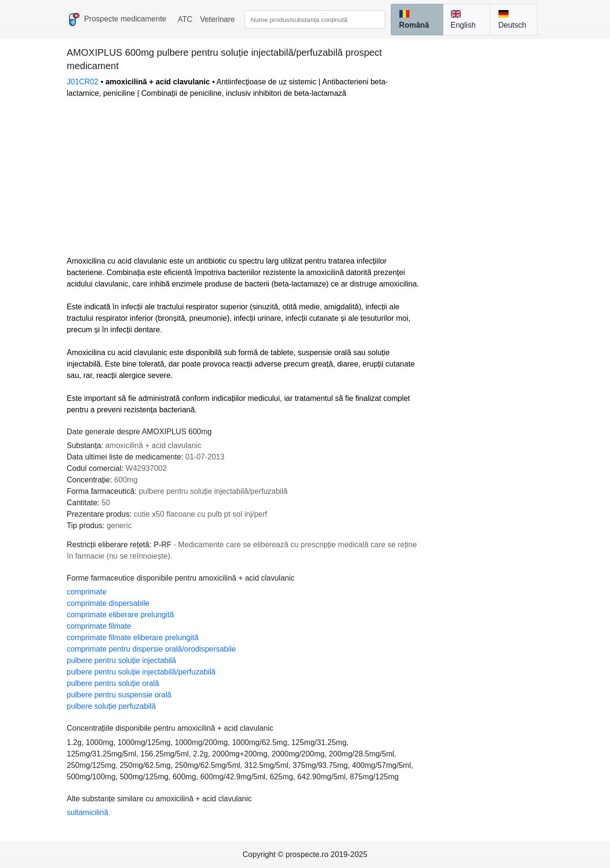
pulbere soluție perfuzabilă (111, 706)
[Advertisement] (244, 177)
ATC (185, 19)
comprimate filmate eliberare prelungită (133, 638)
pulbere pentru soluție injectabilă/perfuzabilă (141, 672)
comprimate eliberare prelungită (120, 615)
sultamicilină (87, 812)
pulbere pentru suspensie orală (119, 695)
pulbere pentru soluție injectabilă (121, 660)
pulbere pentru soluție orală (113, 683)
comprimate (87, 592)
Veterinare (218, 19)
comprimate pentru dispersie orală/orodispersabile (151, 649)
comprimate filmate (99, 626)
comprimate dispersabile (108, 603)
